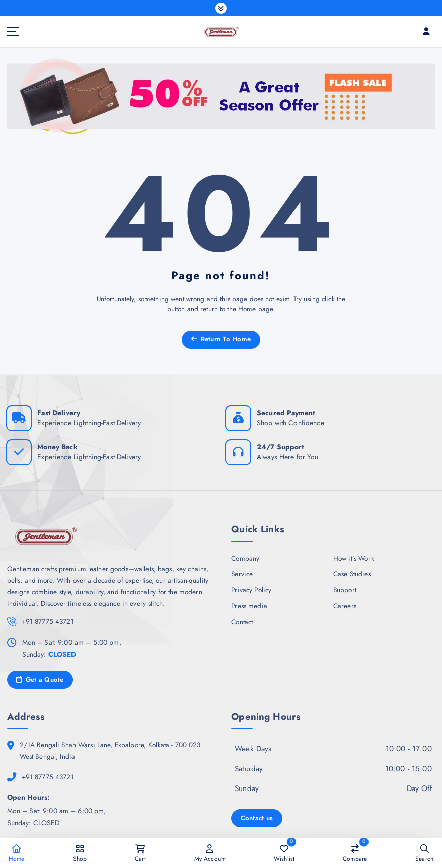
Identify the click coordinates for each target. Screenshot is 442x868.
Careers (345, 603)
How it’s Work (354, 556)
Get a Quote (40, 676)
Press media (249, 603)
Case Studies (352, 572)
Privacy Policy (251, 587)
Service (242, 572)
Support (345, 587)
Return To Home (221, 338)
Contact (242, 619)
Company (245, 556)
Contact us (256, 813)
